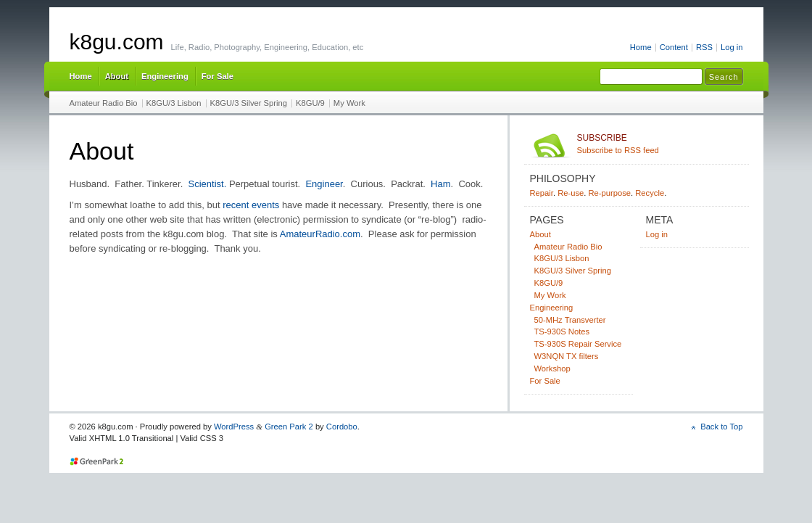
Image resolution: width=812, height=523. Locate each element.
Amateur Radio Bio (104, 103)
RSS (704, 47)
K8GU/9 (310, 103)
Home (641, 47)
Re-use (571, 193)
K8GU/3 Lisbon (174, 103)
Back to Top (721, 427)
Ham (440, 184)
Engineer (324, 184)
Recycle (650, 193)
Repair (542, 193)
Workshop (552, 368)
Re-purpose (609, 193)
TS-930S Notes (562, 331)
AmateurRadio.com (320, 234)
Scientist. (208, 184)
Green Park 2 (289, 427)
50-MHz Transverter (570, 320)
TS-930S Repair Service (578, 344)
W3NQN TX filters (567, 356)
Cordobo (342, 427)
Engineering (165, 76)
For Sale (217, 76)
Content (674, 47)
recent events (251, 205)
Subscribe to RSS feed (660, 144)
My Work (349, 103)
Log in (732, 47)
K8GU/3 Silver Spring (249, 103)
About (117, 76)
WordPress (234, 427)
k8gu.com (117, 42)
